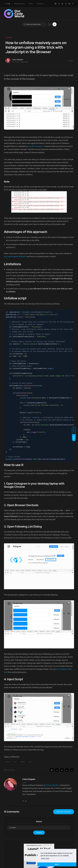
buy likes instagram (36, 146)
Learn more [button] (45, 858)
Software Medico (52, 785)
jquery (15, 762)
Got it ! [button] (57, 864)
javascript (8, 762)
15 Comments (12, 812)
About (31, 4)
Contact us (40, 4)
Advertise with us (19, 4)
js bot (30, 762)
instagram (23, 762)
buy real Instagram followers (15, 256)
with (7, 4)
